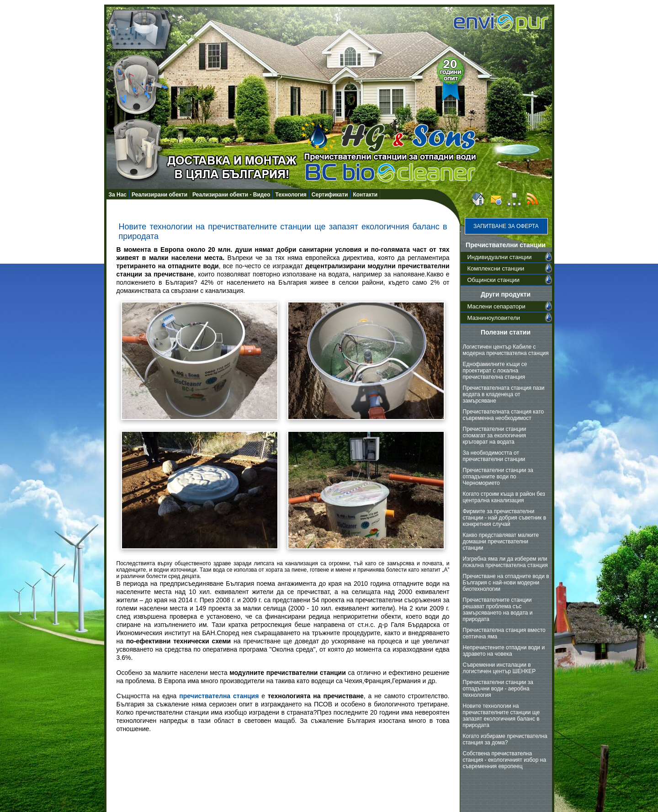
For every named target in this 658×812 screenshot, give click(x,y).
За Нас (118, 195)
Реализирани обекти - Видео (231, 195)
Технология (291, 195)
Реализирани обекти (159, 195)
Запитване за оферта (506, 226)
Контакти (365, 195)
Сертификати (330, 195)
